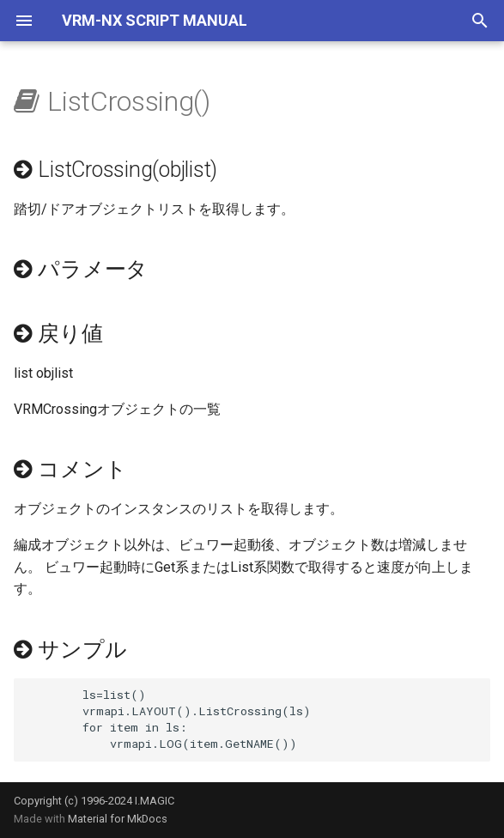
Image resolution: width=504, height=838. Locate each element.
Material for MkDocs (118, 819)
